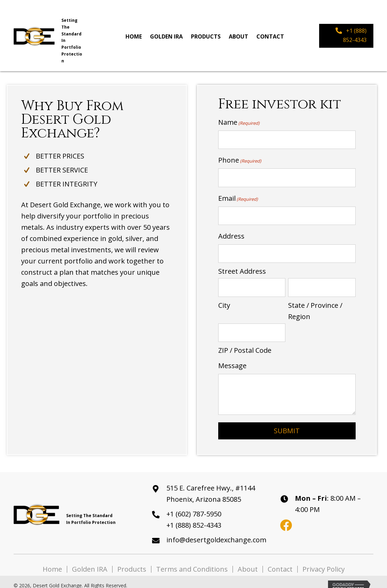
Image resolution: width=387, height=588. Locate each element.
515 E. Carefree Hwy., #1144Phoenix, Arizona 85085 (211, 486)
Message (232, 358)
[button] (346, 36)
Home (52, 561)
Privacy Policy (324, 561)
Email (238, 195)
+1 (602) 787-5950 (194, 506)
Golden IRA (90, 561)
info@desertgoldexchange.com (216, 532)
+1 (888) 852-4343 (194, 517)
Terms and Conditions (192, 561)
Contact (280, 561)
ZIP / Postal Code (245, 342)
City (224, 298)
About (248, 561)
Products (132, 561)
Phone (240, 159)
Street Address (242, 266)
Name (239, 122)
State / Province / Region (315, 304)
